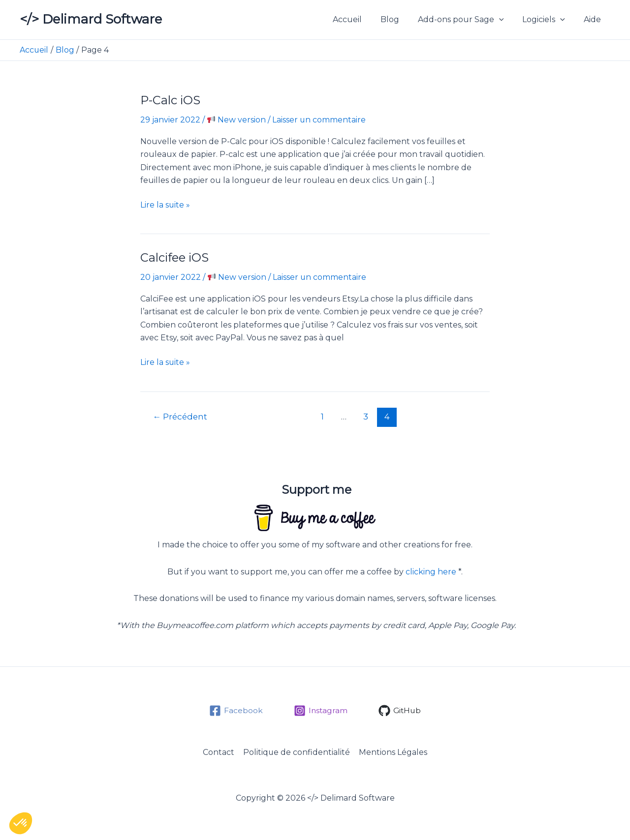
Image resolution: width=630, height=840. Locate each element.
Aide (594, 19)
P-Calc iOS (171, 100)
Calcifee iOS (175, 257)
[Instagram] (320, 710)
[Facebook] (235, 710)
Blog (400, 19)
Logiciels (548, 20)
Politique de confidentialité (297, 752)
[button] (506, 20)
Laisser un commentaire (319, 120)
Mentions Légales (393, 752)
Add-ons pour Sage (468, 20)
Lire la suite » (165, 205)
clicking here (431, 571)
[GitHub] (400, 710)
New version (236, 120)
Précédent (181, 415)
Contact (220, 752)
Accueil (361, 19)
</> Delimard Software (91, 19)
